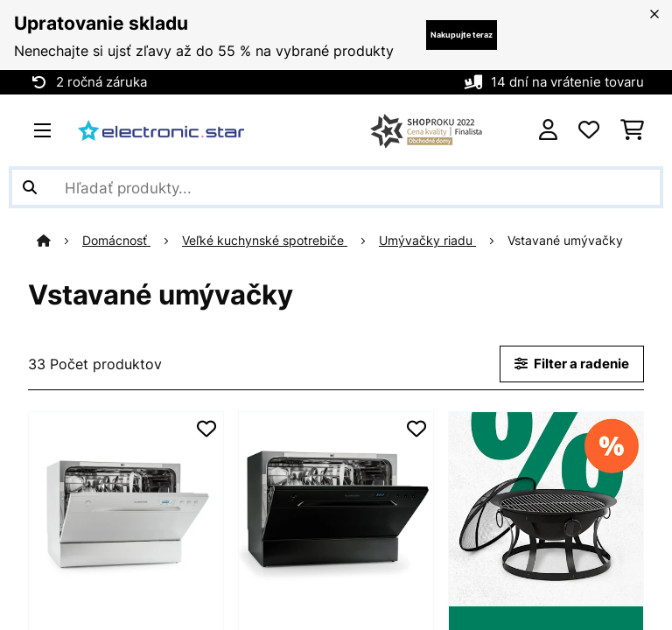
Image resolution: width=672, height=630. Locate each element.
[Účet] (548, 130)
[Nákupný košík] (632, 130)
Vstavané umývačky (563, 241)
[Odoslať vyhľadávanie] (30, 187)
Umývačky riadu (424, 241)
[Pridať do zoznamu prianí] (206, 429)
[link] (126, 509)
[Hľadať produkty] (336, 187)
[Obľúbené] (589, 130)
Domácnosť (113, 241)
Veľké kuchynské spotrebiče (261, 241)
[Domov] (56, 241)
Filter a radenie (572, 364)
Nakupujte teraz (462, 35)
